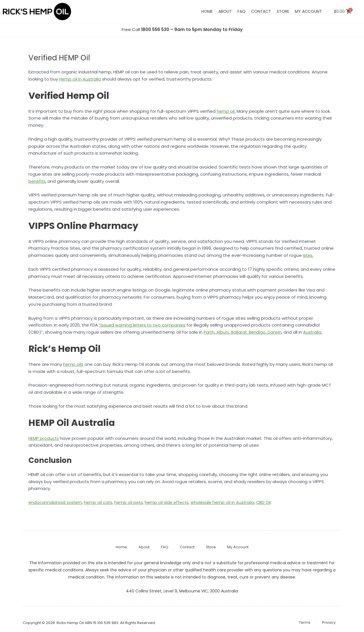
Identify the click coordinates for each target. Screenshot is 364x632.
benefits (37, 181)
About (225, 11)
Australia (314, 332)
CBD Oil (269, 502)
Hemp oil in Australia (80, 79)
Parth (209, 332)
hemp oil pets (130, 502)
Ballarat (240, 332)
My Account (238, 547)
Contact (261, 11)
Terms (305, 622)
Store (283, 11)
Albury (223, 332)
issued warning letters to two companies (144, 325)
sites (308, 255)
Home (207, 11)
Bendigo (259, 332)
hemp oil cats (99, 502)
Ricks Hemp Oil (70, 623)
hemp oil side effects (170, 502)
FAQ (241, 11)
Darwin (276, 332)
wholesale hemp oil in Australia (227, 502)
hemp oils (73, 364)
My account (308, 11)
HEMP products (44, 438)
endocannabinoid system (56, 502)
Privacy (329, 622)
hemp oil (226, 111)
